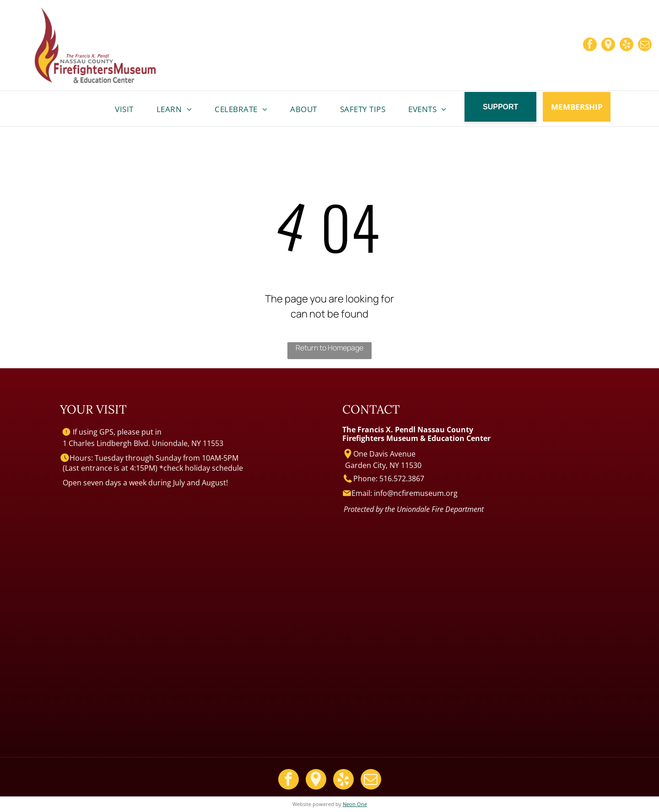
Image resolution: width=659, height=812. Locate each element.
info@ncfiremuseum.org (416, 493)
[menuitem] (124, 109)
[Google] (608, 46)
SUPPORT (500, 107)
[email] (645, 46)
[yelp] (627, 46)
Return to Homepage (329, 348)
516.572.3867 (402, 479)
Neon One (355, 804)
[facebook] (590, 46)
